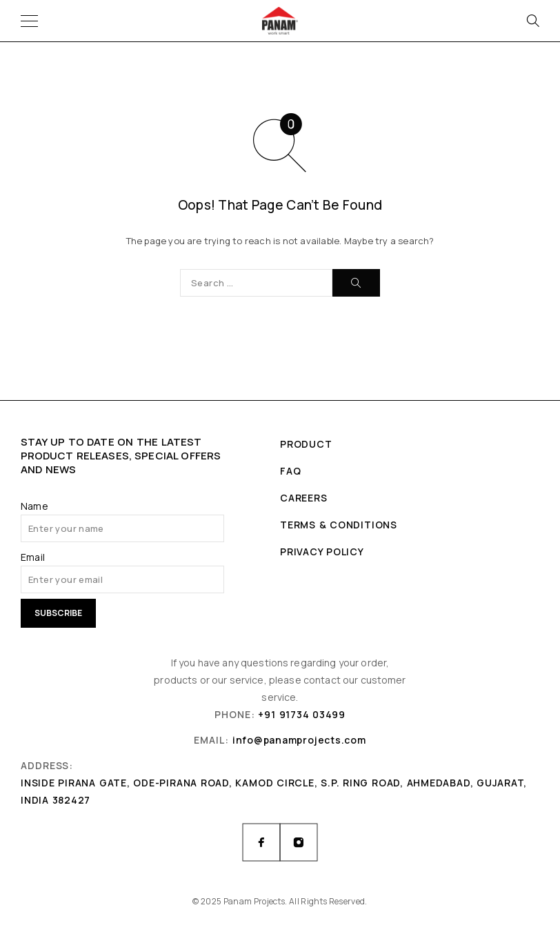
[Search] (532, 21)
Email (33, 557)
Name (34, 506)
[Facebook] (261, 842)
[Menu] (29, 21)
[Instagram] (299, 842)
